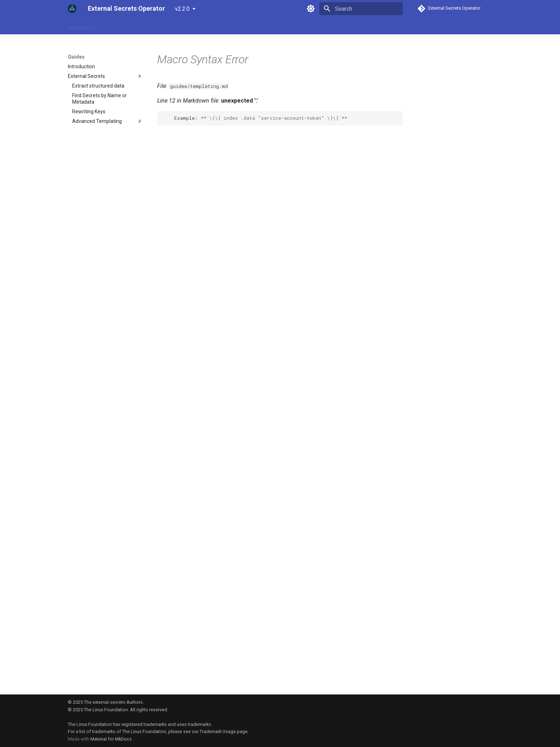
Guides (128, 26)
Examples (182, 26)
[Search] (361, 9)
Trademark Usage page (224, 731)
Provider (153, 26)
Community (215, 26)
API (107, 26)
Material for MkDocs (111, 739)
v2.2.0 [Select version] (182, 9)
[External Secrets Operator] (72, 9)
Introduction (81, 26)
